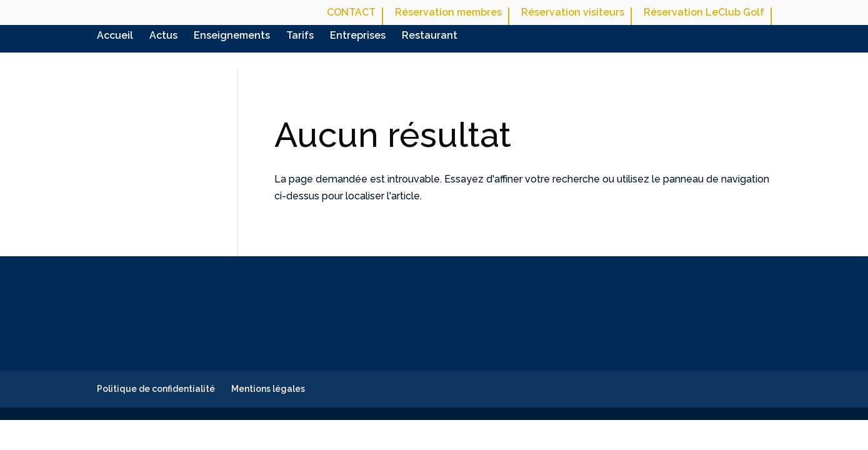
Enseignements (232, 36)
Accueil (115, 36)
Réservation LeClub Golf (704, 13)
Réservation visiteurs (573, 13)
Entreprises (358, 36)
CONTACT (351, 13)
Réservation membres (448, 13)
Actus (163, 36)
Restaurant (430, 36)
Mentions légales (268, 389)
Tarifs (300, 36)
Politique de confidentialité (156, 389)
